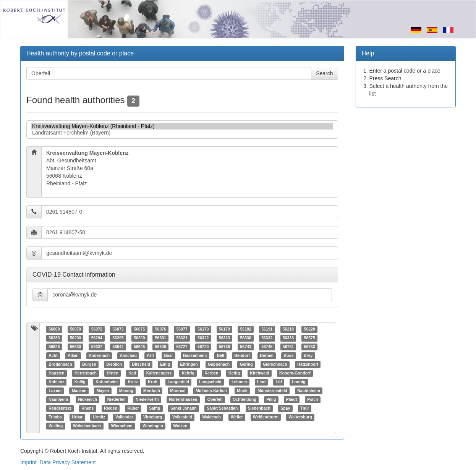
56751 (288, 347)
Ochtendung (244, 400)
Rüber (133, 408)
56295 (118, 338)
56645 (139, 347)
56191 (267, 329)
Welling (56, 426)
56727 (182, 347)
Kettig (234, 373)
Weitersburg (300, 417)
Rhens (87, 408)
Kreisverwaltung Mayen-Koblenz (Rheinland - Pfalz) (182, 126)
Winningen (153, 426)
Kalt (132, 373)
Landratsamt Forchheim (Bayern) (182, 133)
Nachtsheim (309, 391)
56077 (182, 329)
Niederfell (117, 400)
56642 (118, 347)
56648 (161, 347)
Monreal (178, 391)
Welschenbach (87, 426)
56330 (245, 338)
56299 (139, 338)
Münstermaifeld (272, 391)
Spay (285, 408)
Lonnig (299, 382)
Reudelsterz (60, 408)
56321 (182, 338)
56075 (139, 329)
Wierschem (122, 426)
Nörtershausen (183, 400)
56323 (224, 338)
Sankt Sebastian (222, 408)
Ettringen (189, 365)
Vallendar (124, 417)
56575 (310, 338)
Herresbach (86, 373)
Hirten (112, 373)
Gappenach (219, 365)
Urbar (77, 417)
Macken (79, 391)
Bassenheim (195, 356)
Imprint (28, 462)
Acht (53, 356)
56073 (118, 329)
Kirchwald (259, 373)
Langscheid (210, 382)
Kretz (133, 382)
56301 (161, 338)
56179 (224, 329)
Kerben (211, 373)
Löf (279, 382)
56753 (310, 347)
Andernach (99, 356)
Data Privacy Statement (68, 462)
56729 (203, 347)
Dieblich (114, 365)
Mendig (126, 391)
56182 (245, 329)
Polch (313, 400)
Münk (242, 391)
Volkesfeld (182, 417)
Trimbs (55, 417)
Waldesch (211, 417)
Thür (305, 408)
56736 (224, 347)
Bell (221, 356)
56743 (245, 347)
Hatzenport (308, 365)
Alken (73, 356)
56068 (54, 329)
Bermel (267, 356)
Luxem (55, 391)
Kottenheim (107, 382)
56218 (288, 329)
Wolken (180, 426)
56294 (97, 338)
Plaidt (292, 400)
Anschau (128, 356)
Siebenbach (259, 408)
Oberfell (215, 400)
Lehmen (239, 382)
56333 (288, 338)
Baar (169, 356)
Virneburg (153, 417)
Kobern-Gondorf (295, 373)
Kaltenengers (159, 373)
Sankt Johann (184, 408)
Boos (288, 356)
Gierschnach (275, 365)
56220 (310, 329)
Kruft (153, 382)
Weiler (237, 417)
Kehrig (188, 373)
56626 (54, 347)
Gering (246, 365)
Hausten (56, 373)
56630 (75, 347)
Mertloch (152, 391)
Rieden (111, 408)
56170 (203, 329)
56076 (161, 329)
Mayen (103, 391)
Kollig (80, 382)
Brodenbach (60, 365)
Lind (261, 382)
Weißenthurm (266, 417)
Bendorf (242, 356)
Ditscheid (141, 365)
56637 (97, 347)
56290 (75, 338)
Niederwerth (147, 400)
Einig (165, 365)
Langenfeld (178, 382)
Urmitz (99, 417)
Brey (308, 356)
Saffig (155, 408)
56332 (267, 338)
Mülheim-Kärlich (211, 391)
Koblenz (56, 382)
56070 (75, 329)
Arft (150, 356)
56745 (267, 347)
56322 (203, 338)
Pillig (271, 400)
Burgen (89, 365)
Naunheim (58, 400)
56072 (97, 329)
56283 (54, 338)
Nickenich (88, 400)
